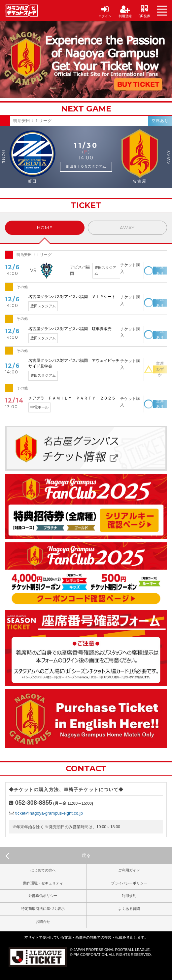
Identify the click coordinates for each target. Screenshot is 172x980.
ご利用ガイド (129, 870)
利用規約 (129, 896)
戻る (48, 856)
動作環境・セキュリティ (43, 883)
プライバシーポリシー (129, 883)
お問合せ (43, 921)
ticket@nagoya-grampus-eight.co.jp (49, 813)
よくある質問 (129, 909)
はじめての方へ (43, 870)
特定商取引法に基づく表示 (43, 909)
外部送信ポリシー (43, 896)
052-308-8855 (34, 803)
